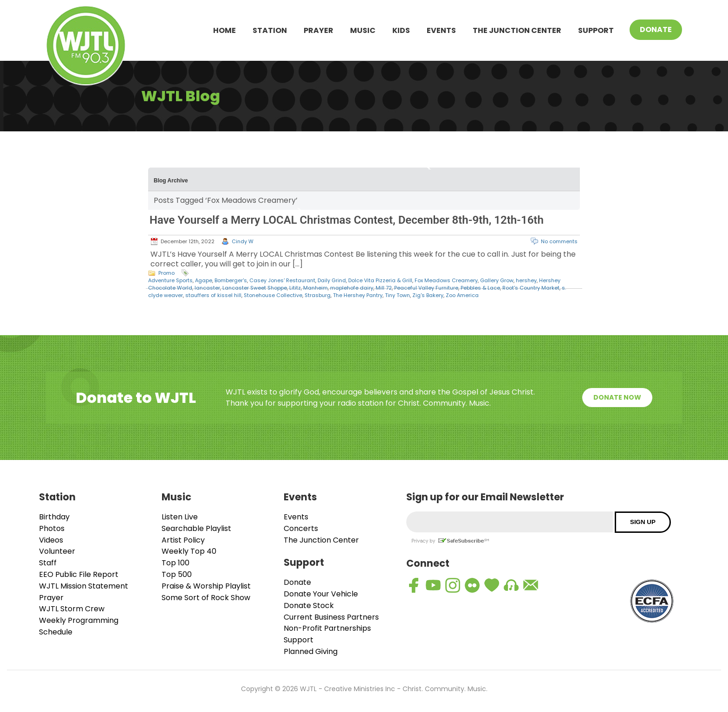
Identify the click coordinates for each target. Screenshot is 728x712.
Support (596, 30)
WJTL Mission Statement (84, 586)
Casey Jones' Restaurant (282, 280)
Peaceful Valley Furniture (426, 288)
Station (270, 30)
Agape (204, 280)
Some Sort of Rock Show (206, 598)
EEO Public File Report (79, 574)
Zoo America (462, 295)
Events (441, 30)
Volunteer (57, 551)
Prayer (318, 30)
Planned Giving (311, 651)
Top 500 (177, 574)
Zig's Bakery (428, 295)
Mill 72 (384, 288)
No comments (559, 241)
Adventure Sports (170, 280)
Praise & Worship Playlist (206, 586)
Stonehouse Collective (273, 295)
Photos (52, 528)
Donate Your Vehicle (321, 594)
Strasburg (318, 295)
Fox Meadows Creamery (446, 280)
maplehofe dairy (352, 288)
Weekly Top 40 (189, 551)
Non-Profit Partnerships (327, 628)
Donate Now (617, 397)
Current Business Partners (331, 617)
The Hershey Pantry (358, 295)
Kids (401, 30)
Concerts (301, 528)
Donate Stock (309, 605)
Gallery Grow (497, 280)
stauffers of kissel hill (213, 295)
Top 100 (175, 563)
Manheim (315, 288)
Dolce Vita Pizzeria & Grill (380, 280)
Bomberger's (231, 280)
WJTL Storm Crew (72, 609)
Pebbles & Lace (480, 288)
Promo (166, 273)
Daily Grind (332, 280)
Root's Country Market (531, 288)
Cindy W (243, 241)
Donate (656, 29)
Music (363, 30)
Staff (48, 563)
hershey (526, 280)
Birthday (54, 517)
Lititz (295, 288)
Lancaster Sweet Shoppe (255, 288)
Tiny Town (397, 295)
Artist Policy (183, 540)
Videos (51, 540)
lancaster (207, 288)
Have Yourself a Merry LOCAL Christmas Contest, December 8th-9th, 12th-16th (347, 220)
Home (224, 30)
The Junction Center (517, 30)
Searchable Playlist (196, 528)
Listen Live (180, 517)
